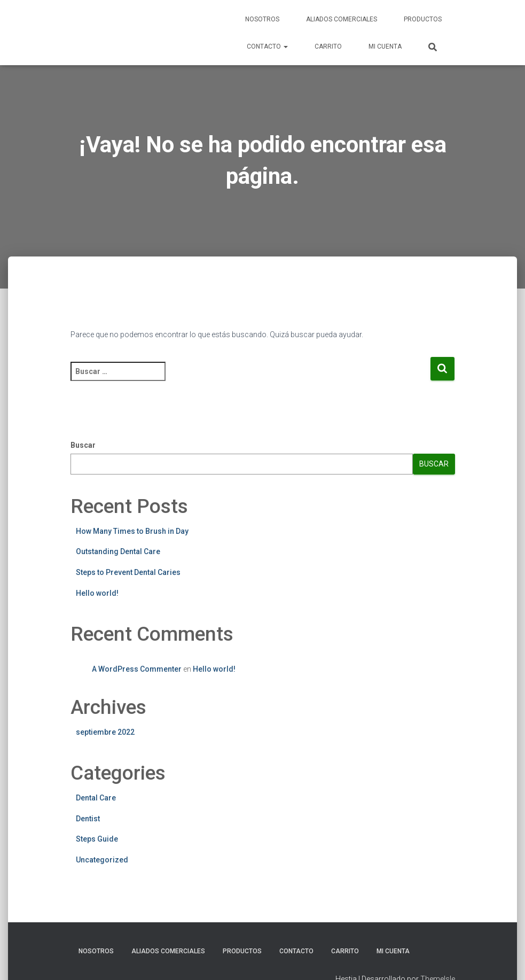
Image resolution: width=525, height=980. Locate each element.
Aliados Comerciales (342, 19)
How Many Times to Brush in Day (132, 531)
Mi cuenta (385, 46)
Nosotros (262, 19)
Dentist (88, 819)
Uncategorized (102, 860)
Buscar (83, 445)
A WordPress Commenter (137, 669)
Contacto (267, 46)
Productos (423, 19)
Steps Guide (97, 839)
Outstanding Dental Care (118, 551)
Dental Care (96, 798)
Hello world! (97, 593)
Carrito (328, 46)
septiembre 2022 (105, 732)
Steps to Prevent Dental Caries (128, 572)
